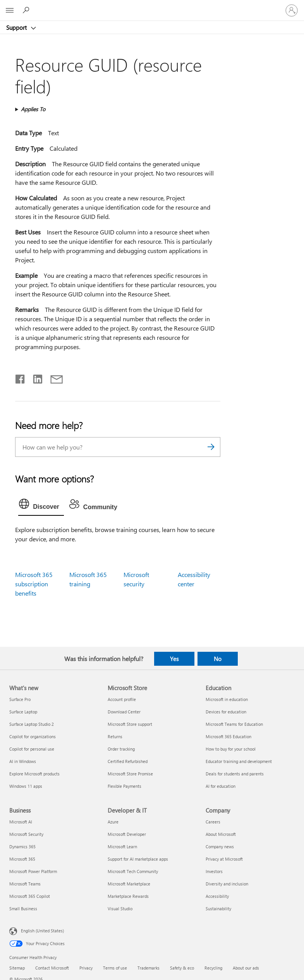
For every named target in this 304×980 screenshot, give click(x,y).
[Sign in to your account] (292, 10)
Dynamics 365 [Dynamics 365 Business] (22, 847)
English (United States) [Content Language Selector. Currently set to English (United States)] (42, 931)
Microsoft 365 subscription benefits (34, 584)
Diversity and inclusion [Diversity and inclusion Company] (227, 884)
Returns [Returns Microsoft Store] (115, 736)
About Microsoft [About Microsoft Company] (221, 834)
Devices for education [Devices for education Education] (226, 712)
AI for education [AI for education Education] (221, 786)
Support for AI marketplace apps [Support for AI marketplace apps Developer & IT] (138, 859)
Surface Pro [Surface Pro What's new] (20, 699)
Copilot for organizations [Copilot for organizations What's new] (33, 736)
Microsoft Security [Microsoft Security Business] (26, 834)
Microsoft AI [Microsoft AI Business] (21, 822)
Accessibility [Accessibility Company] (217, 896)
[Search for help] (27, 10)
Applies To (33, 109)
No (218, 659)
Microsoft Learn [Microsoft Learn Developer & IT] (122, 847)
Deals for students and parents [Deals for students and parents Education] (235, 774)
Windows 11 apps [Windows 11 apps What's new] (26, 786)
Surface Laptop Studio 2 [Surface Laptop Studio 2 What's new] (32, 724)
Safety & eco (182, 968)
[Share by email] (53, 377)
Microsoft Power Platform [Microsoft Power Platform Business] (33, 871)
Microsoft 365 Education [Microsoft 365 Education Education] (228, 736)
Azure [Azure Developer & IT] (113, 822)
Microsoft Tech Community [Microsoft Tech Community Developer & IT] (133, 871)
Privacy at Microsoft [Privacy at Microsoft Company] (224, 859)
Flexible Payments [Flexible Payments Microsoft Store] (125, 786)
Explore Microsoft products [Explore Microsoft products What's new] (34, 774)
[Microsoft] (152, 6)
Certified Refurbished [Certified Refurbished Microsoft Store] (128, 761)
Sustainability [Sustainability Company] (218, 909)
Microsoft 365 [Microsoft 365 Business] (22, 859)
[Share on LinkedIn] (35, 377)
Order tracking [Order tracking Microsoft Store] (121, 749)
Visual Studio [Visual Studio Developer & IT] (120, 909)
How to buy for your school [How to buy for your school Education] (231, 749)
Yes (174, 659)
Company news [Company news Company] (220, 847)
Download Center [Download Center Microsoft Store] (124, 712)
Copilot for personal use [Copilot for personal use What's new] (32, 749)
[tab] (41, 506)
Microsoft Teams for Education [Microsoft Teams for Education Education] (234, 724)
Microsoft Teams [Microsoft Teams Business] (25, 884)
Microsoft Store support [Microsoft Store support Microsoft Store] (130, 724)
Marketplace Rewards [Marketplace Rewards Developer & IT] (128, 896)
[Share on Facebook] (21, 377)
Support (17, 28)
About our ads (246, 968)
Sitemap (17, 968)
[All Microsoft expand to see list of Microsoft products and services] (10, 10)
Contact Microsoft (52, 968)
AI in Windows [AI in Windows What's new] (23, 761)
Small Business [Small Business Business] (23, 909)
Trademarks (149, 968)
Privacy (86, 968)
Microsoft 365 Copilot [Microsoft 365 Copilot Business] (30, 896)
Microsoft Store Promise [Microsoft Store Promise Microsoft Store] (130, 774)
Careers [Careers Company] (213, 822)
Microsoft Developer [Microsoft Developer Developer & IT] (127, 834)
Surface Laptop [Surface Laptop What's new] (23, 712)
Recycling (213, 968)
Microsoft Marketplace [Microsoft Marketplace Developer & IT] (129, 884)
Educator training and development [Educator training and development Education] (239, 761)
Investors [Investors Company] (214, 871)
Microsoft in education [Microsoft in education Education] (227, 699)
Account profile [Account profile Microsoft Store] (122, 699)
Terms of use (115, 968)
